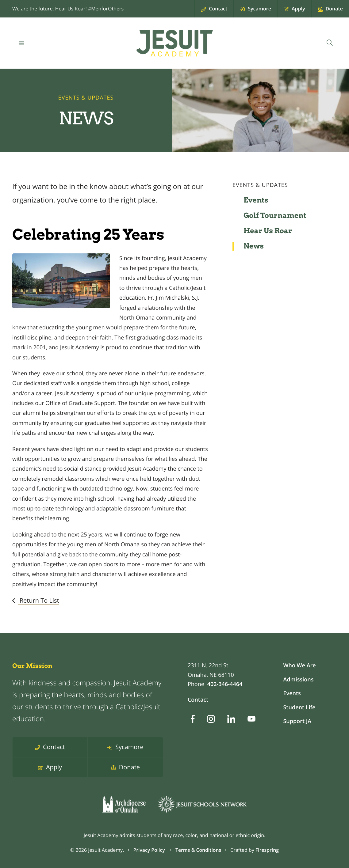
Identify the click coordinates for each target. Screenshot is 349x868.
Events (256, 200)
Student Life (299, 707)
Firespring (268, 850)
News (254, 246)
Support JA (297, 721)
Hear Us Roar (268, 231)
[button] (21, 43)
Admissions (298, 680)
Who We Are (299, 665)
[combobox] (330, 43)
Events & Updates (260, 185)
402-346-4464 (225, 684)
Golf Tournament (275, 215)
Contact (198, 700)
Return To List (38, 600)
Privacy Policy (149, 850)
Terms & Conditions (198, 850)
